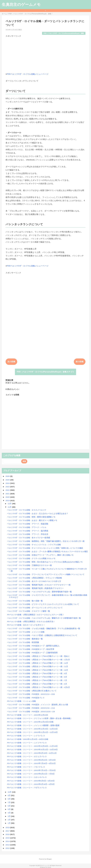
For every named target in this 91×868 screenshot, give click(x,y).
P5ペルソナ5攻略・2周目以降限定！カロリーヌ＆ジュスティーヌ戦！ (36, 615)
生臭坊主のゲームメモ (21, 4)
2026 (8, 476)
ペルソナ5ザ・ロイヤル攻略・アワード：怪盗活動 (28, 524)
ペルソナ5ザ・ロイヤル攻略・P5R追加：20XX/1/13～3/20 (31, 694)
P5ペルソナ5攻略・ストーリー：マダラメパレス (27, 788)
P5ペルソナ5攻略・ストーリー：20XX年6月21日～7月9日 (31, 774)
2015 (8, 838)
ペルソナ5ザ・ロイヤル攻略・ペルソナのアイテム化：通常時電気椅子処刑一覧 (39, 592)
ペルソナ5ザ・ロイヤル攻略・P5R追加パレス (26, 698)
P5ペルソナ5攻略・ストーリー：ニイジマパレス (27, 743)
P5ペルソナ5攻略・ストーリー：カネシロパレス (27, 777)
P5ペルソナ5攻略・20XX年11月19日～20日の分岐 (28, 739)
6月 (9, 806)
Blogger (49, 859)
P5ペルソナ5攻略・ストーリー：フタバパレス (26, 767)
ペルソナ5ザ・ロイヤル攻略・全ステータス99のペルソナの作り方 (34, 581)
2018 (8, 827)
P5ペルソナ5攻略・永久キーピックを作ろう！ (26, 625)
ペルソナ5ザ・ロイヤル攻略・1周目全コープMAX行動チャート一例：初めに (38, 656)
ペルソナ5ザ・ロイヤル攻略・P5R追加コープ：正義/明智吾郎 (32, 653)
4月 (9, 813)
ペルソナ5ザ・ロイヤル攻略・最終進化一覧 (25, 639)
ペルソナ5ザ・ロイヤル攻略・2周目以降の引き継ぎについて (32, 691)
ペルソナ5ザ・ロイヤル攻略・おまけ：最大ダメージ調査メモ (32, 520)
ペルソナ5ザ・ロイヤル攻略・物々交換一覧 (25, 601)
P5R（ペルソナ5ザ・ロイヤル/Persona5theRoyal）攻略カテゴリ (46, 372)
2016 (8, 834)
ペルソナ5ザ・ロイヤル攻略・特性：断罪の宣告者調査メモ (31, 517)
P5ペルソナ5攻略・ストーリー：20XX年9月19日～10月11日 (32, 753)
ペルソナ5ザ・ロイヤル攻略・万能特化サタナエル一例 (29, 565)
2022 (8, 490)
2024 (8, 483)
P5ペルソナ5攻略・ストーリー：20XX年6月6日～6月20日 (31, 781)
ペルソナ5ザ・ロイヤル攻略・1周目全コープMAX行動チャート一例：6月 (37, 684)
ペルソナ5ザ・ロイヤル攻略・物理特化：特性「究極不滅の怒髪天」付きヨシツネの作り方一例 (46, 541)
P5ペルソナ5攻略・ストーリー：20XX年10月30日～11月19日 (32, 746)
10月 (10, 792)
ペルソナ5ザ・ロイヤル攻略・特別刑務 (23, 642)
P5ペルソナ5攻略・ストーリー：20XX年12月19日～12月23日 (32, 729)
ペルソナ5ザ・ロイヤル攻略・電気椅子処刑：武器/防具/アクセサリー (35, 588)
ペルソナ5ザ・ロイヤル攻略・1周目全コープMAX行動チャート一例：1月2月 (38, 660)
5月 (9, 809)
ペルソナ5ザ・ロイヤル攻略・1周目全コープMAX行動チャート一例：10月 (38, 670)
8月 (9, 799)
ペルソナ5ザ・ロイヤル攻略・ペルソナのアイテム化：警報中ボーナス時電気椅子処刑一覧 (44, 618)
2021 (8, 494)
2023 (8, 487)
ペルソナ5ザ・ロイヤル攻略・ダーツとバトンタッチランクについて (35, 608)
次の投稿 (11, 362)
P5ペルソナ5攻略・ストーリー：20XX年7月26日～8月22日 (31, 763)
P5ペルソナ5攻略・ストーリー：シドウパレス (26, 736)
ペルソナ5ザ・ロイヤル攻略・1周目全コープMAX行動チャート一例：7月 (37, 680)
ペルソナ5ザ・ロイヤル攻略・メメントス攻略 (26, 632)
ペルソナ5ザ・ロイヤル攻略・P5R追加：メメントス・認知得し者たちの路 (38, 705)
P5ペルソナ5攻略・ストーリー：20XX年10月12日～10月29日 (32, 750)
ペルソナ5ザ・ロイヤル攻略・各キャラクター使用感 (28, 538)
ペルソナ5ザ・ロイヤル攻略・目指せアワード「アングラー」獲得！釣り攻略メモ (40, 555)
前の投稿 (80, 362)
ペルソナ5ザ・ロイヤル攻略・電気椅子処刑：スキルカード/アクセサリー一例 (39, 585)
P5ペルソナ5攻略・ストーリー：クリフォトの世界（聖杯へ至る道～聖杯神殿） (40, 718)
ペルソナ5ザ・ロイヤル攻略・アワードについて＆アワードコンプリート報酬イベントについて (46, 574)
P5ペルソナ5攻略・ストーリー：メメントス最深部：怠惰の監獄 (33, 725)
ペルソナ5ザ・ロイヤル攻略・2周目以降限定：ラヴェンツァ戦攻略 (34, 578)
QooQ (49, 867)
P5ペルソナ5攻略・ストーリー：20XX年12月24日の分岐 (30, 722)
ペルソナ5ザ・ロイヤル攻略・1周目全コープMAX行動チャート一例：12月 (38, 663)
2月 (9, 820)
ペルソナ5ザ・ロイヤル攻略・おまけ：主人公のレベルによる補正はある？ (38, 514)
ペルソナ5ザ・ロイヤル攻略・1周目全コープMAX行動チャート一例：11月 (38, 666)
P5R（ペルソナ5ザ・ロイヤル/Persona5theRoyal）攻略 (64, 33)
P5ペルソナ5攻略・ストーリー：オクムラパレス (27, 756)
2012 (8, 848)
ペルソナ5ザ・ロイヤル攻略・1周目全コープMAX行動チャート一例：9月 (37, 673)
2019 (8, 500)
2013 (8, 845)
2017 (8, 831)
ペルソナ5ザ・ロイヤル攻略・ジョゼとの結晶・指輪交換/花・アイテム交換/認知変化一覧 (44, 628)
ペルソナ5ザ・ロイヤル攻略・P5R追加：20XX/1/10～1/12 (31, 708)
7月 (9, 802)
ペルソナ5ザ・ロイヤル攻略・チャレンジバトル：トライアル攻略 (34, 545)
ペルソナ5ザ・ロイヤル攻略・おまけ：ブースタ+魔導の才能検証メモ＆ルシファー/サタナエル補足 (47, 551)
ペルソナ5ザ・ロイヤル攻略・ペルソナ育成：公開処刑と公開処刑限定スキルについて (42, 635)
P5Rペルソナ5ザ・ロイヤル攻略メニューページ (28, 74)
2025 (8, 480)
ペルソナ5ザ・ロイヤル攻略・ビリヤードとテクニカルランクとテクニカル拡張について (43, 604)
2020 (8, 497)
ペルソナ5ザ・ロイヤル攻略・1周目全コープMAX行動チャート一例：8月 (37, 677)
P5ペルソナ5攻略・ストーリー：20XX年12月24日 (28, 715)
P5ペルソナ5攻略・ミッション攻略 (21, 701)
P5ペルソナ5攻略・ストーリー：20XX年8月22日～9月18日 (31, 760)
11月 (10, 507)
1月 (9, 823)
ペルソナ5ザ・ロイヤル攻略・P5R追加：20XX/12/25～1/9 (31, 712)
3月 (9, 816)
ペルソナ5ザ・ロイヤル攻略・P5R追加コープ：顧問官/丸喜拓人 (33, 646)
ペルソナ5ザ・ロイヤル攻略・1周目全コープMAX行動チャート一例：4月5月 (38, 687)
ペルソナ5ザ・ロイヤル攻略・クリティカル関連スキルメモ (31, 558)
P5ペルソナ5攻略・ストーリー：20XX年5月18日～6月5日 (31, 784)
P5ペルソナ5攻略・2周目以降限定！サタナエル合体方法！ (31, 622)
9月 (9, 795)
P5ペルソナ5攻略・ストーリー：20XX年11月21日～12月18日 (32, 732)
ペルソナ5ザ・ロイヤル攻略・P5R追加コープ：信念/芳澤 (31, 649)
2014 (8, 841)
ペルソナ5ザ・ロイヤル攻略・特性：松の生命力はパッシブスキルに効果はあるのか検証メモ (45, 562)
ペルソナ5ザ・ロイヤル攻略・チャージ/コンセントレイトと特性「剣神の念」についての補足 (45, 548)
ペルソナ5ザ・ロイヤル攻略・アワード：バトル (27, 527)
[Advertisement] (45, 54)
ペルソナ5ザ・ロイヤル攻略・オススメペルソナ (27, 510)
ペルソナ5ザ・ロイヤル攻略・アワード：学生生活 (28, 534)
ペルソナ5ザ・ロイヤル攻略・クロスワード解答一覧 (28, 611)
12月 (10, 504)
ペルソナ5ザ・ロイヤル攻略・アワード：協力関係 (28, 531)
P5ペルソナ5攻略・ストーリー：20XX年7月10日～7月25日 (31, 770)
